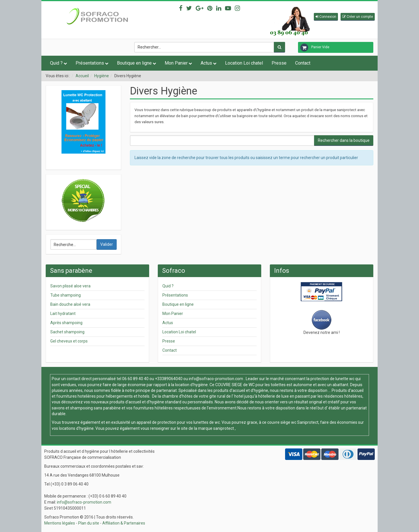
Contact (303, 63)
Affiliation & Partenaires (124, 523)
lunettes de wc (207, 422)
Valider (107, 244)
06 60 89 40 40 (135, 379)
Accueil (82, 76)
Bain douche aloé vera (70, 304)
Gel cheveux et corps (69, 341)
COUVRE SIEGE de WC (235, 385)
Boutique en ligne (134, 63)
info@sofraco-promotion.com (216, 379)
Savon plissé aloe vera (70, 286)
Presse (279, 63)
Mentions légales (60, 523)
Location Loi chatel (244, 63)
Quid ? (56, 63)
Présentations (90, 63)
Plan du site (89, 523)
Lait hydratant (63, 314)
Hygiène (102, 76)
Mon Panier (176, 63)
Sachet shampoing (67, 332)
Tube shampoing (66, 295)
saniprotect (224, 428)
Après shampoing (66, 323)
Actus (206, 63)
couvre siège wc (282, 422)
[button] (326, 17)
